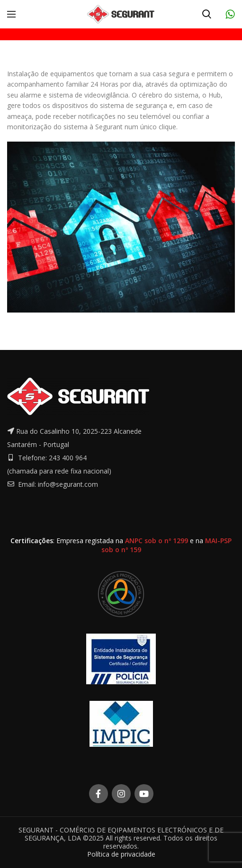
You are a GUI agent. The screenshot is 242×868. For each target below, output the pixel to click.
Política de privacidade (121, 854)
